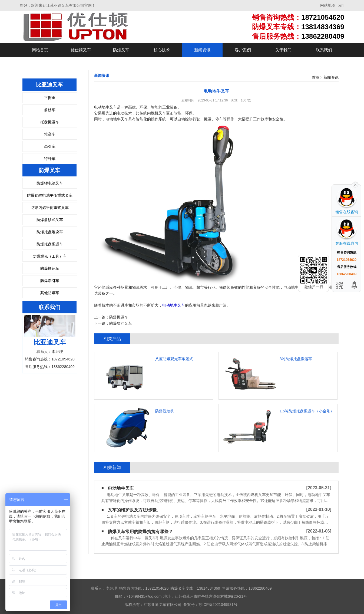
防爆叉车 (121, 50)
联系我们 (324, 50)
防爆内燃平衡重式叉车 (50, 208)
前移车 (50, 110)
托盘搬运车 (50, 122)
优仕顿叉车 (81, 50)
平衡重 (50, 98)
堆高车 (50, 134)
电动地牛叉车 (174, 305)
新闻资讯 (202, 50)
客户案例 (243, 50)
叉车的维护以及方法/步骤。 (134, 510)
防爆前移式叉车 (50, 220)
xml (341, 5)
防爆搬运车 (50, 268)
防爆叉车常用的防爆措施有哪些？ (140, 532)
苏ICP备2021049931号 (218, 605)
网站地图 (328, 5)
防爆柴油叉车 (121, 323)
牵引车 (50, 146)
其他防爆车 (50, 293)
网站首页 (40, 50)
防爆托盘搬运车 (50, 244)
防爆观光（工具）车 (50, 256)
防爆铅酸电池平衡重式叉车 (50, 195)
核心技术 (162, 50)
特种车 (50, 159)
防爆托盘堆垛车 (50, 232)
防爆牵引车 (50, 281)
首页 (316, 78)
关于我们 (283, 50)
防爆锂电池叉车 (50, 183)
